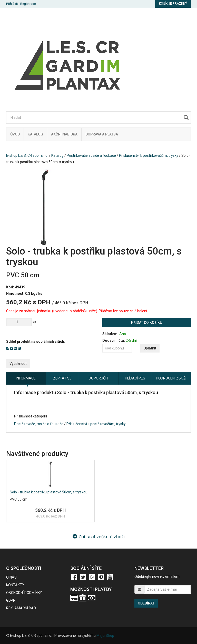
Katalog (35, 134)
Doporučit (99, 378)
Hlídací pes (135, 378)
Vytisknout (18, 364)
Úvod (15, 134)
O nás (11, 577)
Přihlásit (12, 4)
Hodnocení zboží (171, 378)
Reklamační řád (21, 608)
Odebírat (146, 603)
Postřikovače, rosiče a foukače (91, 155)
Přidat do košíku (147, 323)
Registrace (28, 4)
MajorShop (105, 636)
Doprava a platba (102, 134)
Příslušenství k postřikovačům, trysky (149, 155)
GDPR (11, 600)
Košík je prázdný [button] (173, 4)
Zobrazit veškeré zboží (99, 537)
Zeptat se (62, 378)
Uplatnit (150, 348)
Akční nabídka (64, 134)
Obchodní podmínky (24, 593)
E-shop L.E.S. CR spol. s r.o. (27, 155)
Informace (26, 378)
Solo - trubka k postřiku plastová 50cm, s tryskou (49, 492)
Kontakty (15, 585)
